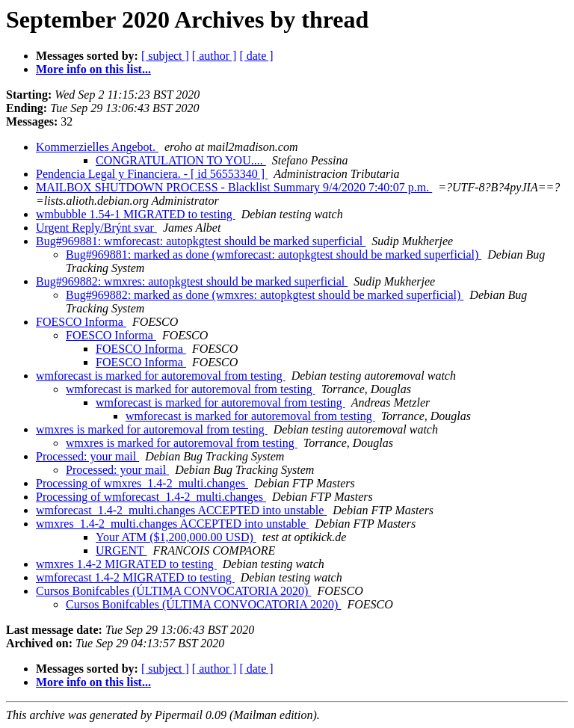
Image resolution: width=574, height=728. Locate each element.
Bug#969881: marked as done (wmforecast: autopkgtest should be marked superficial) (274, 255)
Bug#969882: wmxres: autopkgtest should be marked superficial (192, 281)
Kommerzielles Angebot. (97, 147)
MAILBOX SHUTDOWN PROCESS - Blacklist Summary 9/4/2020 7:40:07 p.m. (234, 187)
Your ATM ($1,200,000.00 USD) (176, 537)
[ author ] (215, 56)
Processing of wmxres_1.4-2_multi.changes (142, 483)
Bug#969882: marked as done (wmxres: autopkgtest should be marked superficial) (265, 295)
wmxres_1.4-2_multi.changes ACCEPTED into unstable (172, 524)
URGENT (121, 550)
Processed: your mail (87, 456)
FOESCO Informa (81, 322)
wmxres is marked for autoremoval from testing (152, 429)
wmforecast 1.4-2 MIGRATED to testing (135, 577)
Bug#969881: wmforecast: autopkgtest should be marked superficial (201, 241)
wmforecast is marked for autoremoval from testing (161, 376)
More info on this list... (93, 69)
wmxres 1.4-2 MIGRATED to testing (126, 564)
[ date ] (256, 56)
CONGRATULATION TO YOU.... (181, 160)
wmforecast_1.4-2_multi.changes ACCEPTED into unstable (181, 510)
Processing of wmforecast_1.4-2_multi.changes (151, 497)
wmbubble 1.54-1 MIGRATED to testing (136, 214)
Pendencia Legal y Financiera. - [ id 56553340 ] (152, 174)
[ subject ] (165, 56)
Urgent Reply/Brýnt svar (96, 228)
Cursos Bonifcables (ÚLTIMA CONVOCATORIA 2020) (173, 591)
